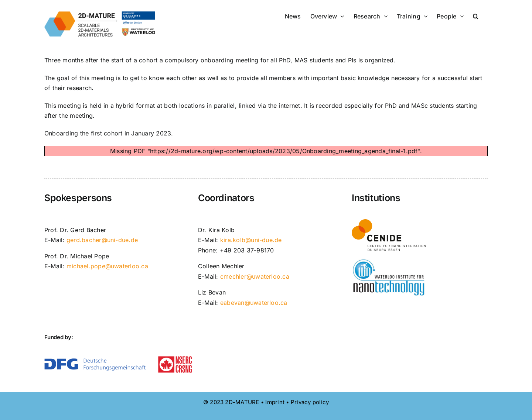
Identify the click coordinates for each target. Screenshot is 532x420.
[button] (476, 16)
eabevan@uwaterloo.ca (254, 303)
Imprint (275, 402)
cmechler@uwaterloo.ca (255, 276)
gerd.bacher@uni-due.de (102, 240)
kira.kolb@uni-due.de (251, 240)
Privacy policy (310, 402)
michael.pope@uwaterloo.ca (107, 266)
